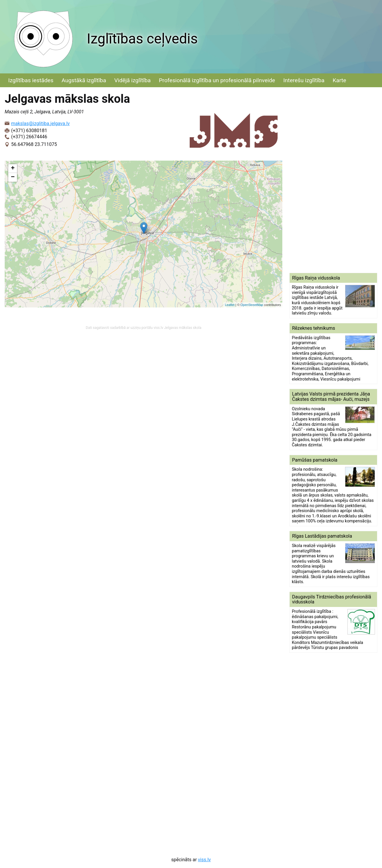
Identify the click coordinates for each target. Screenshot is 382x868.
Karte (339, 80)
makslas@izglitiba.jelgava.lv (40, 123)
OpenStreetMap (252, 305)
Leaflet (230, 305)
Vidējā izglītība (133, 80)
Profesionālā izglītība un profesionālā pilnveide (217, 80)
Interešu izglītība (304, 80)
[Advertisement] (333, 180)
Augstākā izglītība (84, 80)
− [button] (13, 177)
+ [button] (13, 169)
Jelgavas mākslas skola (183, 328)
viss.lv (204, 860)
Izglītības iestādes (31, 80)
